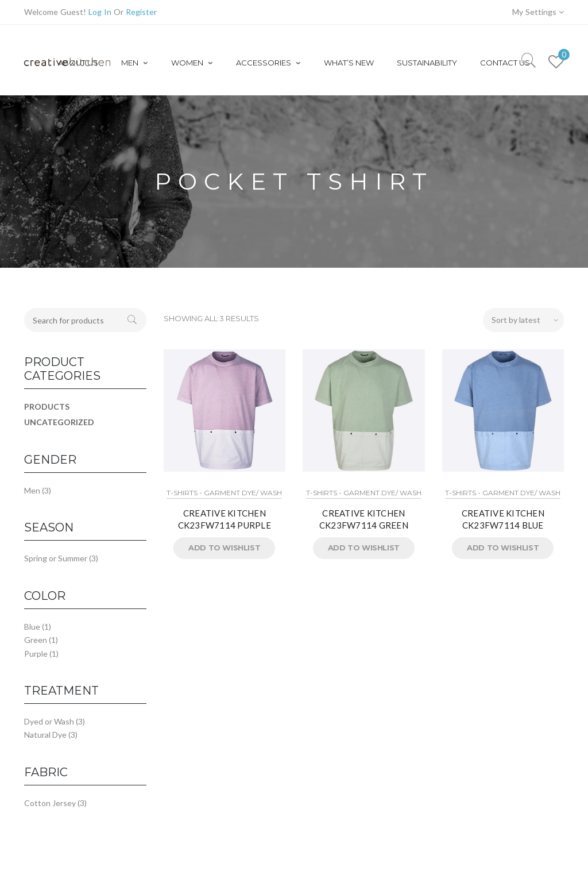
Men (32, 490)
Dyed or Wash (49, 721)
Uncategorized (59, 422)
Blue (32, 627)
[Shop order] (523, 320)
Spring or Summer (56, 558)
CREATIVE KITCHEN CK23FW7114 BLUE (503, 519)
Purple (36, 654)
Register (141, 12)
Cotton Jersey (50, 803)
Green (36, 640)
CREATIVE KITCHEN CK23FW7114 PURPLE (225, 519)
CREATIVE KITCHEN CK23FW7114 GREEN (364, 519)
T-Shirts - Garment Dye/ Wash (224, 493)
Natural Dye (45, 735)
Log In (100, 12)
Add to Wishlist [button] (224, 548)
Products (47, 406)
